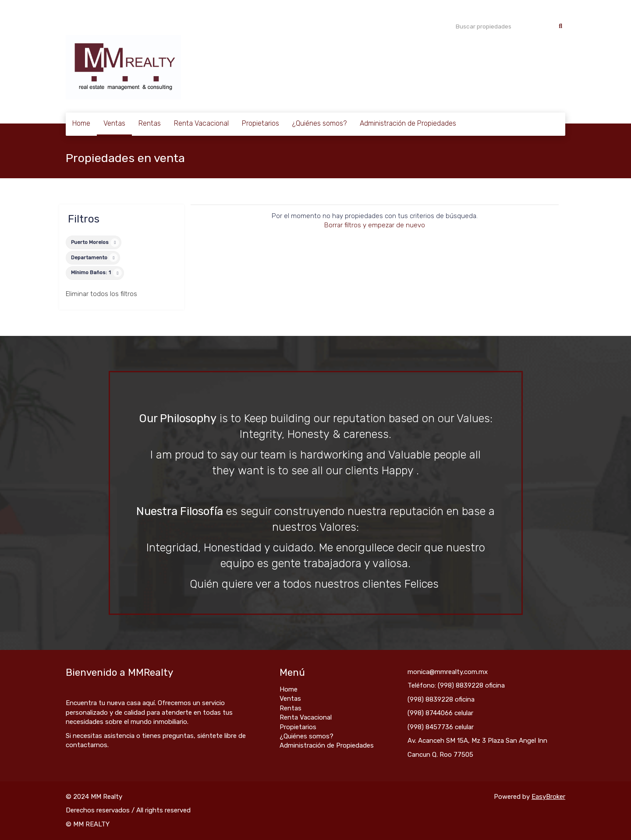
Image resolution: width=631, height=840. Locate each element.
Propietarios (261, 123)
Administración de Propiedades (408, 123)
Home (81, 123)
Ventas (114, 123)
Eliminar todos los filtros (101, 294)
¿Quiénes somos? (319, 123)
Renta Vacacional (201, 123)
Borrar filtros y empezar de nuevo (375, 225)
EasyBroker (548, 797)
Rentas (150, 123)
